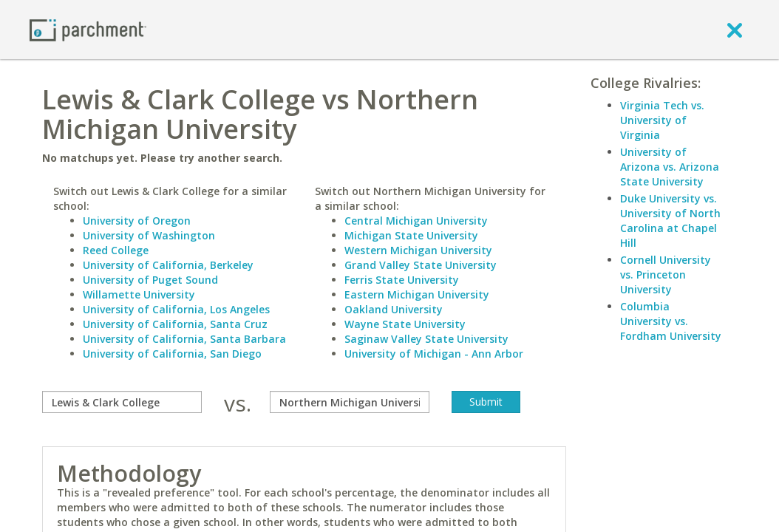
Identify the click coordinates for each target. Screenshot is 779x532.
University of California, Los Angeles (176, 309)
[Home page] (88, 29)
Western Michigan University (418, 250)
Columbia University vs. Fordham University (671, 321)
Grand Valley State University (421, 265)
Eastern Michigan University (417, 294)
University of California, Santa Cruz (175, 324)
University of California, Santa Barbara (184, 339)
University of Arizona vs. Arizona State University (670, 167)
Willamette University (139, 294)
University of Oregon (137, 221)
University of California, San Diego (172, 354)
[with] (350, 402)
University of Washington (149, 235)
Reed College (116, 250)
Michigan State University (411, 235)
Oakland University (394, 309)
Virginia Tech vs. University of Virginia (662, 120)
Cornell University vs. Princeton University (666, 274)
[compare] (122, 402)
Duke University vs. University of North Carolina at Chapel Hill (670, 221)
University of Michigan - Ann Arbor (434, 354)
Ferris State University (402, 280)
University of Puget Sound (150, 280)
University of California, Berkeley (168, 265)
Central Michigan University (416, 221)
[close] (735, 30)
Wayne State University (405, 324)
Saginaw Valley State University (426, 339)
